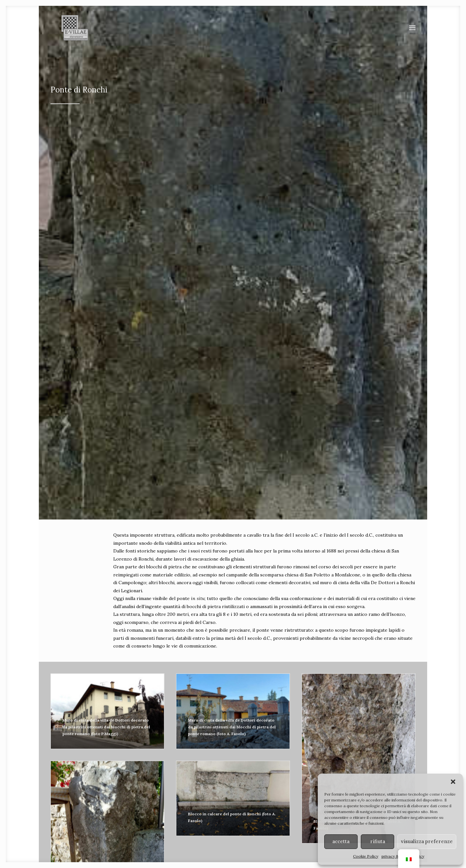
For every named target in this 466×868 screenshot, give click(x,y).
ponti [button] (282, 720)
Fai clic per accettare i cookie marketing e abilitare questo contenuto (233, 637)
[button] (453, 782)
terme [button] (381, 720)
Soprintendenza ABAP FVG (272, 833)
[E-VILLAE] (70, 34)
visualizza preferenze (427, 841)
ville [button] (86, 720)
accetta (341, 841)
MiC (304, 833)
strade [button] (184, 720)
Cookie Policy (366, 856)
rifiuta (378, 841)
